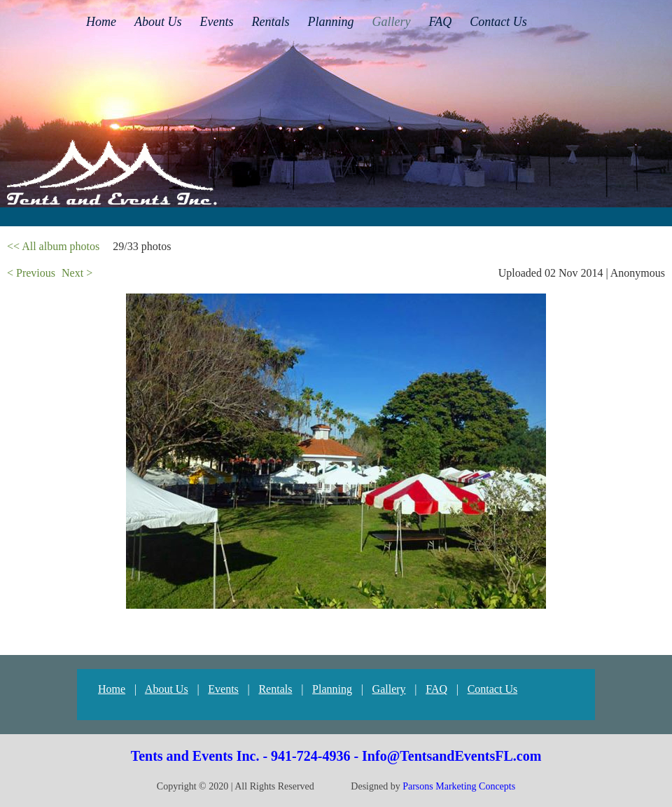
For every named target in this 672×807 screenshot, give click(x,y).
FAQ (436, 689)
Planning (332, 689)
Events (223, 689)
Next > (77, 273)
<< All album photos (53, 246)
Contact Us (493, 689)
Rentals (275, 689)
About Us (167, 689)
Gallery (389, 689)
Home (112, 689)
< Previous (31, 273)
